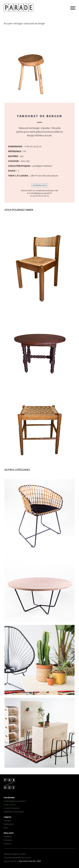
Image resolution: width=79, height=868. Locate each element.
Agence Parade (10, 861)
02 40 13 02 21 (42, 196)
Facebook (8, 836)
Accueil (8, 24)
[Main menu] (73, 8)
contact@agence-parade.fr (40, 193)
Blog (6, 828)
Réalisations (9, 824)
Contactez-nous (40, 185)
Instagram (8, 840)
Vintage (18, 24)
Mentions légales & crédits (15, 854)
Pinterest (8, 844)
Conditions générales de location (17, 858)
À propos (7, 820)
